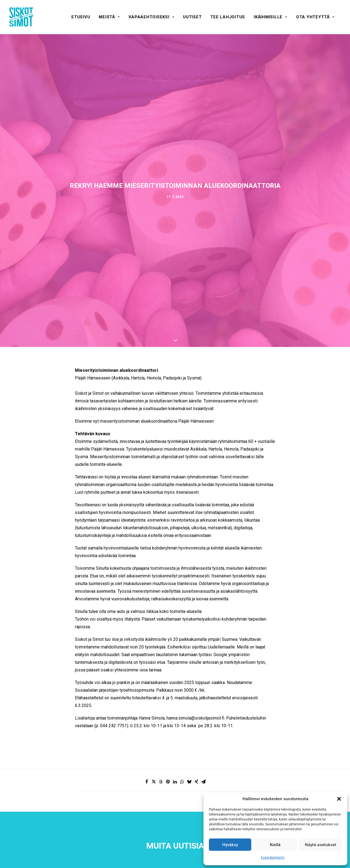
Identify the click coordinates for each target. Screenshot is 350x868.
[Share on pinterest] (168, 782)
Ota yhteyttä (315, 17)
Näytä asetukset (321, 845)
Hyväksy (230, 845)
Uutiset (192, 17)
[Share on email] (203, 782)
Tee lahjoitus (228, 17)
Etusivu (81, 17)
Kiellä (275, 845)
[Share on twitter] (154, 782)
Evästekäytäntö (273, 858)
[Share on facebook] (147, 782)
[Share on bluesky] (189, 782)
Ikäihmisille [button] (271, 17)
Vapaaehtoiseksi (151, 17)
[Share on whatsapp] (182, 782)
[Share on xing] (196, 782)
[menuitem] (81, 17)
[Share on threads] (161, 782)
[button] (339, 799)
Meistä (109, 17)
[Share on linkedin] (175, 782)
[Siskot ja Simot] (21, 17)
